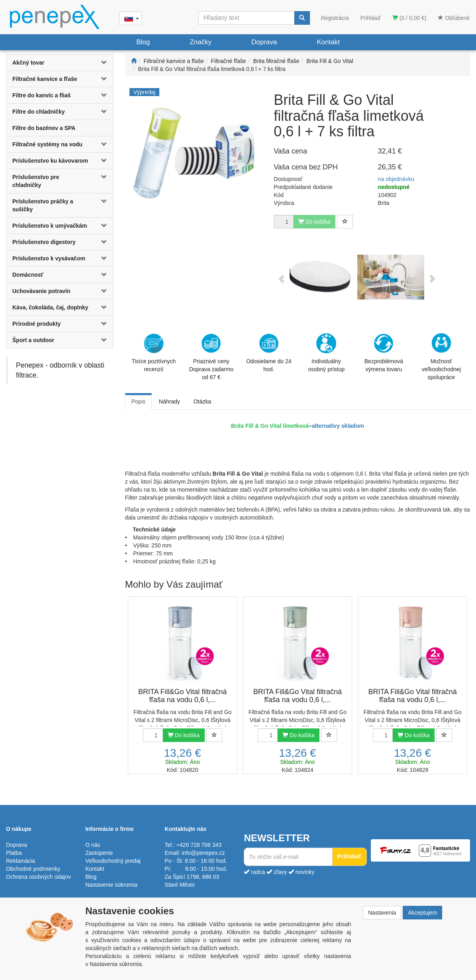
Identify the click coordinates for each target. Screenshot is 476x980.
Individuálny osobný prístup (326, 353)
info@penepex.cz (203, 853)
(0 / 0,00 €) (409, 18)
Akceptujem (422, 913)
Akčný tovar (28, 63)
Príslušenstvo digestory (44, 242)
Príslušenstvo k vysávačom (49, 258)
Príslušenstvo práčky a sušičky (43, 205)
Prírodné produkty (36, 324)
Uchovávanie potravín (41, 291)
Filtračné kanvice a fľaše (45, 79)
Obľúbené (454, 18)
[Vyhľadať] (302, 18)
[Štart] (134, 61)
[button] (104, 63)
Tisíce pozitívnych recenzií (154, 353)
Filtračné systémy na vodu (47, 144)
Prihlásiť (371, 18)
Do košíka (184, 735)
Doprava (264, 42)
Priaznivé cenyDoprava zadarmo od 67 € (211, 357)
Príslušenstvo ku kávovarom (50, 161)
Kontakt (328, 42)
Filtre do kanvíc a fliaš (41, 95)
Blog (143, 42)
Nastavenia (382, 913)
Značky (201, 42)
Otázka (202, 401)
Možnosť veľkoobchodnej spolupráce (441, 356)
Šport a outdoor (33, 340)
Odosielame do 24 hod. (269, 353)
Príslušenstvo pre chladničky (36, 181)
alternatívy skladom (338, 426)
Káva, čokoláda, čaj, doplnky (50, 307)
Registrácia (335, 18)
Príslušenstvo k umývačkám (50, 226)
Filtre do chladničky (38, 112)
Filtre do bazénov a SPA (44, 128)
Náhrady (169, 401)
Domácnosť (28, 275)
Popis (138, 401)
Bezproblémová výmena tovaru (384, 353)
